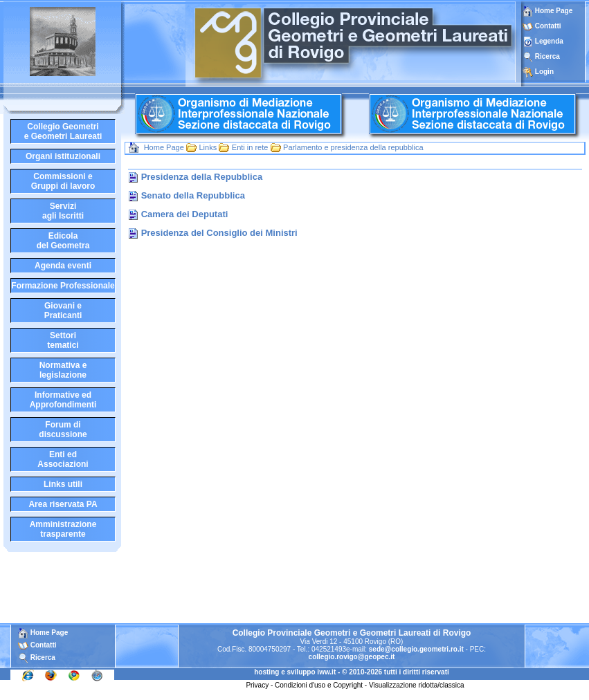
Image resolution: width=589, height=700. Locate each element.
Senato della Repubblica (193, 195)
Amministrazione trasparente (63, 529)
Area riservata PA (63, 504)
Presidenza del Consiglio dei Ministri (219, 233)
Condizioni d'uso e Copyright (319, 685)
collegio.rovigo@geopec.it (352, 657)
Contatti (548, 26)
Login (544, 72)
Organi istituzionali (63, 156)
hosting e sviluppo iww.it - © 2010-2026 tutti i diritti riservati (352, 672)
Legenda (549, 41)
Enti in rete (250, 147)
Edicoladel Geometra (63, 241)
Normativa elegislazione (63, 370)
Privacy (257, 685)
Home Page (547, 11)
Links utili (63, 484)
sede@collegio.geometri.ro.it (416, 649)
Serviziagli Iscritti (63, 211)
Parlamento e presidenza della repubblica (353, 147)
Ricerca (547, 56)
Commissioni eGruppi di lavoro (63, 181)
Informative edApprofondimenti (63, 400)
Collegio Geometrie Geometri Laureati (63, 131)
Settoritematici (63, 340)
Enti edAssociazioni (63, 459)
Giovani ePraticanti (63, 311)
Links (208, 147)
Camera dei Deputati (185, 214)
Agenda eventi (63, 266)
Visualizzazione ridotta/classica (417, 685)
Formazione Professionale (63, 286)
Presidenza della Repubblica (202, 177)
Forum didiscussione (63, 430)
